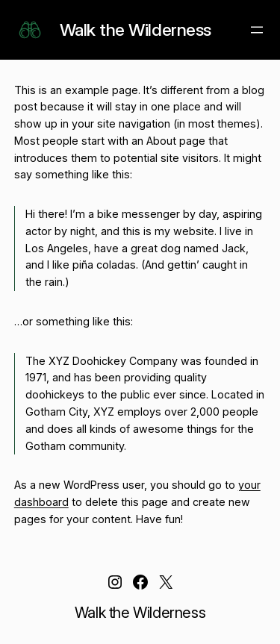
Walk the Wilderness (136, 30)
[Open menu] (257, 30)
